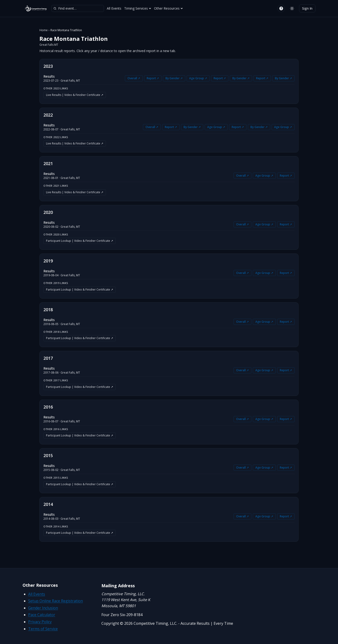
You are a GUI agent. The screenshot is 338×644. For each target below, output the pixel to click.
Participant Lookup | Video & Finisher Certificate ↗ (80, 241)
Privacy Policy (40, 622)
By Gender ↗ (174, 78)
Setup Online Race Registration (56, 601)
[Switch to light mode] (292, 8)
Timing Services (138, 8)
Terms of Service (43, 629)
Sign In (307, 8)
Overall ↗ (134, 78)
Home (44, 30)
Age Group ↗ (198, 78)
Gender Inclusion (43, 608)
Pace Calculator (42, 615)
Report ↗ (153, 78)
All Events (114, 8)
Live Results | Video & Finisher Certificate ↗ (75, 95)
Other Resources (168, 8)
